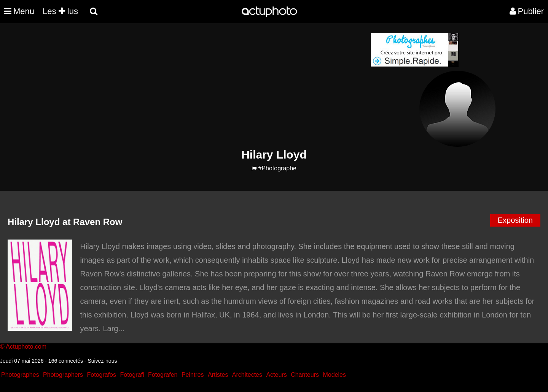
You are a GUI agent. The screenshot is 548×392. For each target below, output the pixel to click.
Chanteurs (305, 375)
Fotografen (163, 375)
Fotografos (102, 375)
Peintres (193, 375)
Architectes (247, 375)
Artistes (218, 375)
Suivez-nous (102, 361)
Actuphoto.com (26, 347)
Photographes (20, 375)
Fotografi (132, 375)
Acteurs (276, 375)
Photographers (63, 375)
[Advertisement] (228, 86)
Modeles (334, 375)
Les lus (60, 11)
